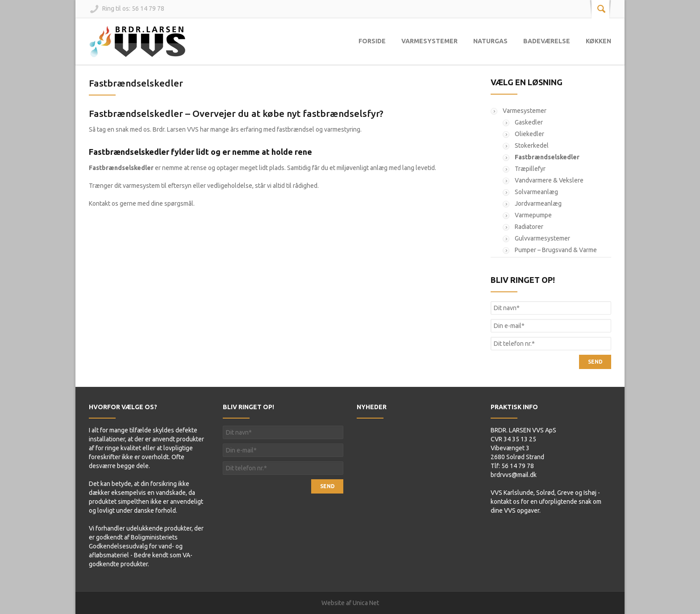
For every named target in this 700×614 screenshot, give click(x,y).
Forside (372, 41)
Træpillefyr (530, 169)
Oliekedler (529, 134)
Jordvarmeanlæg (538, 203)
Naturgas (490, 41)
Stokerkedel (532, 145)
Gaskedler (529, 122)
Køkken (598, 41)
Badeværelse (547, 41)
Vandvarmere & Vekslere (549, 180)
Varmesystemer (429, 41)
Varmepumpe (533, 215)
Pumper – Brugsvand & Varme (556, 250)
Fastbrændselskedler (136, 83)
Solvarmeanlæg (536, 192)
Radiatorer (529, 227)
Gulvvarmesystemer (542, 238)
